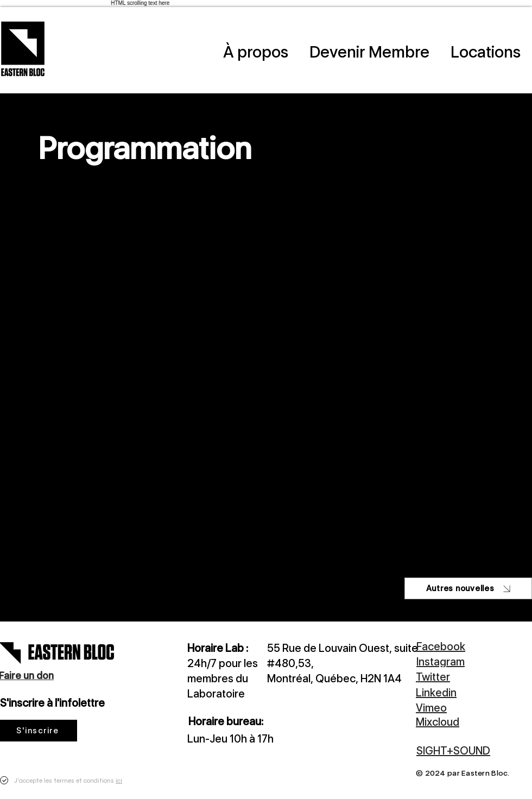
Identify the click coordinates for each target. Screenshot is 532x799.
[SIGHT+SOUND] (468, 750)
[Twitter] (461, 677)
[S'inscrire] (39, 731)
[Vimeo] (461, 708)
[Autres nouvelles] (468, 588)
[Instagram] (474, 661)
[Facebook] (462, 646)
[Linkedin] (461, 692)
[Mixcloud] (461, 722)
